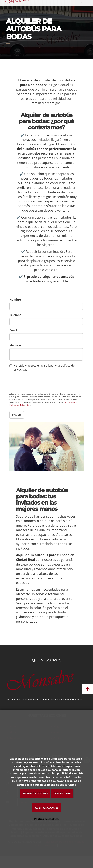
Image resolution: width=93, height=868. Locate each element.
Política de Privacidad (20, 405)
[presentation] (40, 382)
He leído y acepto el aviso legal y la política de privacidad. (42, 368)
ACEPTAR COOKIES (47, 808)
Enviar (17, 415)
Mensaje (15, 345)
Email (13, 330)
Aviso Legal (70, 402)
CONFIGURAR (62, 793)
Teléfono (15, 315)
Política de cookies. (47, 819)
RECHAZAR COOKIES (35, 793)
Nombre (15, 300)
